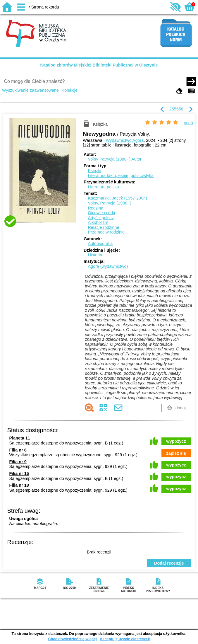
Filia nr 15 (19, 473)
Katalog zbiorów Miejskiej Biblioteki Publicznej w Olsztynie (99, 65)
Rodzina (95, 208)
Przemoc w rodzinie (106, 232)
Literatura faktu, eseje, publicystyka (121, 176)
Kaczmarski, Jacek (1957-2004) (117, 198)
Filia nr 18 (19, 485)
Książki (94, 171)
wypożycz (176, 441)
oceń (188, 123)
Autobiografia (100, 243)
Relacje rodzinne (103, 227)
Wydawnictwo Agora (125, 140)
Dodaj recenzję (169, 563)
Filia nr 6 (18, 450)
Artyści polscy (101, 218)
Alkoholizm (98, 222)
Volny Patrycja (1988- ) (115, 159)
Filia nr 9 (18, 462)
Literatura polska (103, 187)
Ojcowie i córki (101, 213)
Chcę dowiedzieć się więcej (72, 639)
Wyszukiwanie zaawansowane (30, 90)
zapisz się (176, 453)
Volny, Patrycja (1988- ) (110, 203)
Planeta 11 (20, 438)
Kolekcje (70, 90)
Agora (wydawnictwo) (108, 266)
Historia (95, 255)
